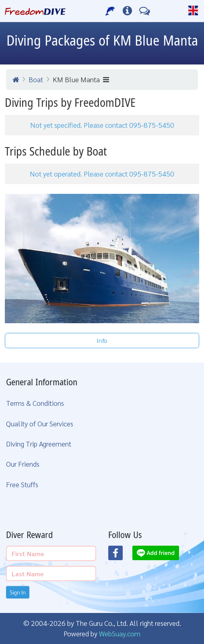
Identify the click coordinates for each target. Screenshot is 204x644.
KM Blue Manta (81, 79)
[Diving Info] (127, 11)
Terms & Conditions (35, 403)
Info (102, 340)
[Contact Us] (145, 11)
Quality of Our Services (40, 423)
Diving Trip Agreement (39, 444)
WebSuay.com (120, 633)
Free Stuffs (22, 484)
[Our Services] (110, 11)
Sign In (18, 592)
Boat (36, 79)
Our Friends (23, 464)
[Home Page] (35, 11)
